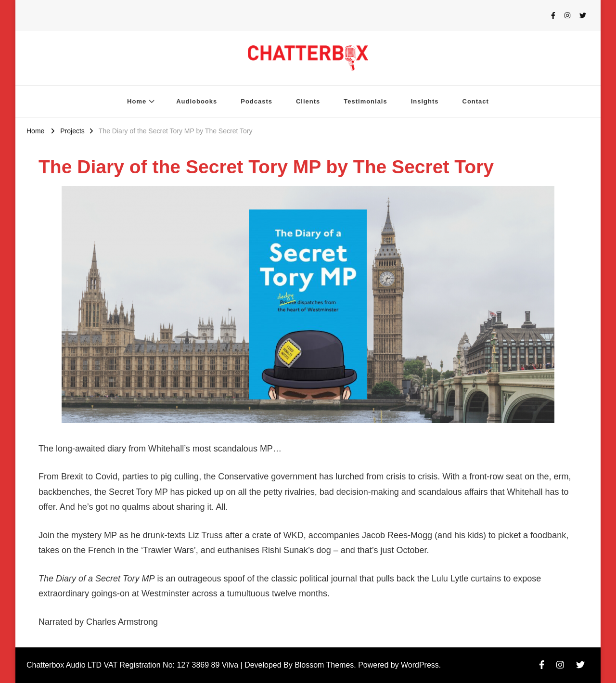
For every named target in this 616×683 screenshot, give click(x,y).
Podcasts (257, 101)
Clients (308, 101)
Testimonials (365, 101)
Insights (425, 101)
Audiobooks (197, 101)
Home (137, 101)
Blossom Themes (324, 665)
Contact (476, 101)
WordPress (420, 665)
